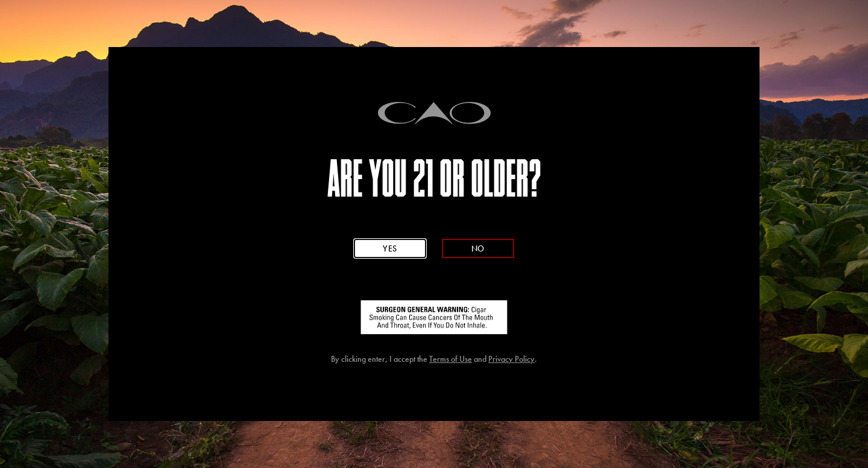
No (478, 248)
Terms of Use (451, 359)
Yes (390, 248)
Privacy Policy (511, 359)
